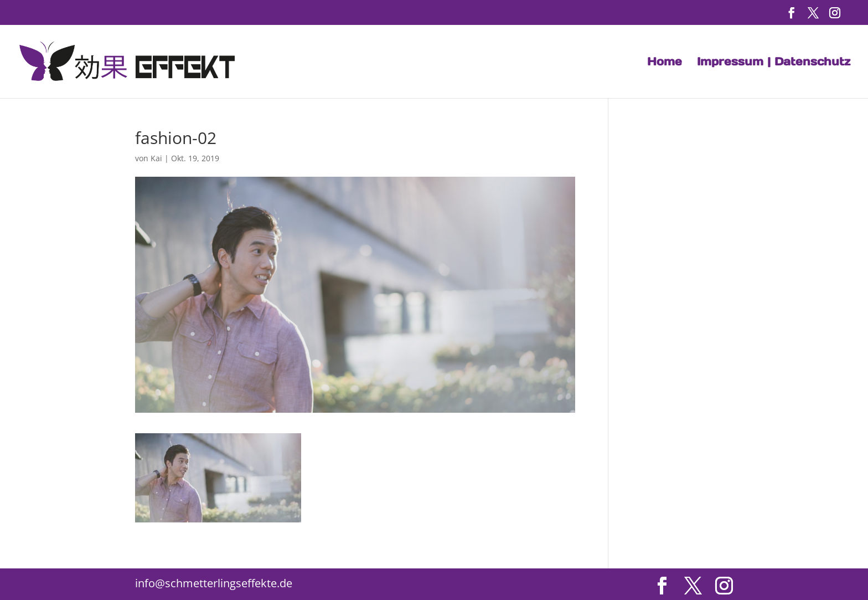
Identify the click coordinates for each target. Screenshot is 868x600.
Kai (156, 158)
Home (665, 63)
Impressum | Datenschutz (774, 63)
